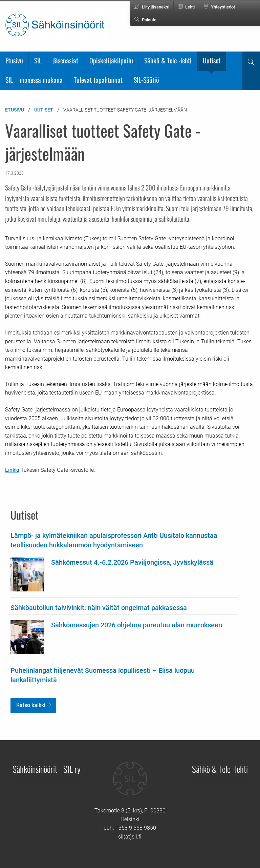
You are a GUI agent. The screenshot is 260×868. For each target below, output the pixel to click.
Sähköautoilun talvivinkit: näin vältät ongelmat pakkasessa (99, 608)
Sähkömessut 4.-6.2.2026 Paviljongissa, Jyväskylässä (132, 562)
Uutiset (212, 60)
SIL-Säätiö (146, 80)
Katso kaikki (31, 705)
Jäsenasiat (66, 60)
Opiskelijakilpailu (111, 60)
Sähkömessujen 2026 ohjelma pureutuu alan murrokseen (137, 625)
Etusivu (14, 60)
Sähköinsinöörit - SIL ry (47, 769)
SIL (38, 60)
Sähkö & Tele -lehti (168, 60)
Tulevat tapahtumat (98, 80)
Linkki (12, 470)
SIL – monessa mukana (34, 80)
